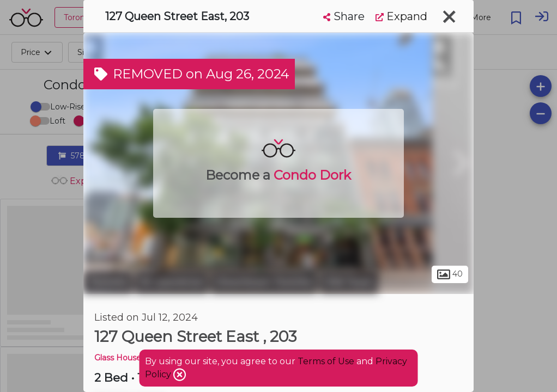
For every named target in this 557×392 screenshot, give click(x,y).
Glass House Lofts (129, 358)
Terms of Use (326, 361)
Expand (401, 16)
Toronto (108, 282)
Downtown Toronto (264, 282)
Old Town (349, 282)
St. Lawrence (172, 282)
